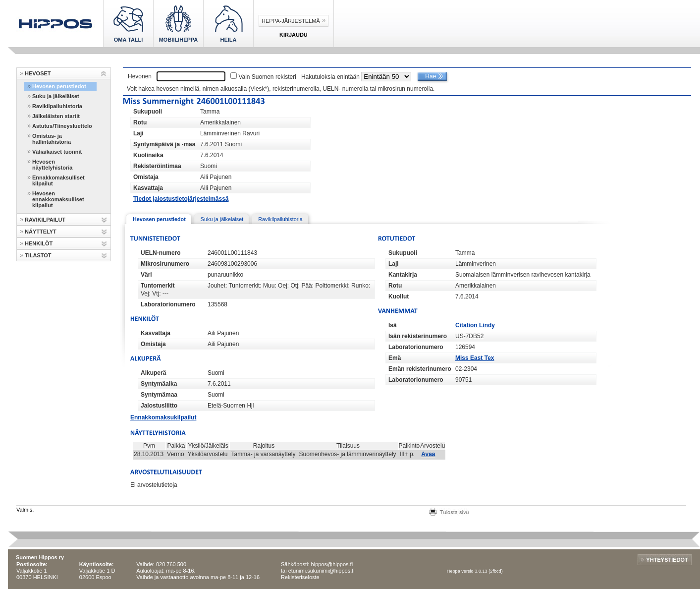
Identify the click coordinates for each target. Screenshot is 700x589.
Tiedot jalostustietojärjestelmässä (181, 199)
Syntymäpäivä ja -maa (164, 144)
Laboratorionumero (168, 304)
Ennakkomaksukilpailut (163, 417)
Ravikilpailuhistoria (57, 106)
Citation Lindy (475, 325)
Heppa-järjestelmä (291, 21)
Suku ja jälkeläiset (56, 96)
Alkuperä (153, 373)
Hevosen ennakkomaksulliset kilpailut (58, 199)
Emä (395, 358)
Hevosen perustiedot (59, 86)
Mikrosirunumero (165, 264)
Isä (393, 325)
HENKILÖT (39, 243)
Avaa (428, 454)
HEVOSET (38, 73)
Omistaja (146, 177)
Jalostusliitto (159, 406)
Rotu (140, 122)
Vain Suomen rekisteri (267, 77)
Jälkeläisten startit (56, 116)
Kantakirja (403, 275)
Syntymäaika (159, 384)
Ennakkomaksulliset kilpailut (58, 180)
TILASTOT (38, 255)
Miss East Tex (475, 358)
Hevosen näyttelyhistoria (52, 165)
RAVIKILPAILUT (45, 220)
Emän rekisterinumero (420, 369)
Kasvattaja (148, 188)
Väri (146, 275)
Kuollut (399, 296)
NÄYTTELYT (41, 232)
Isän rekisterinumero (418, 336)
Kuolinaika (148, 155)
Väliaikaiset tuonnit (57, 152)
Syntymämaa (159, 395)
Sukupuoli (148, 112)
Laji (138, 133)
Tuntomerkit (158, 286)
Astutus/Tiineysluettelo (62, 126)
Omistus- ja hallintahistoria (52, 139)
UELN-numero (161, 253)
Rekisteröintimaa (157, 166)
